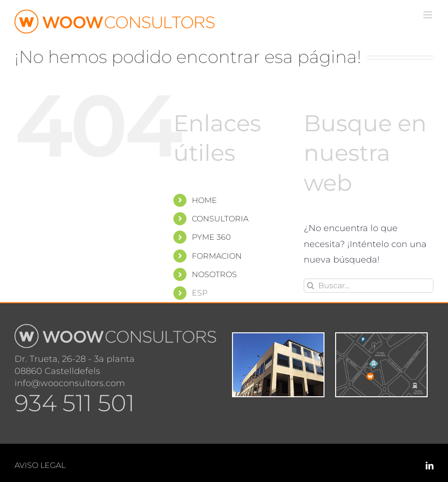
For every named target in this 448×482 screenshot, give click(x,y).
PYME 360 (211, 237)
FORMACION (217, 256)
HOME (204, 200)
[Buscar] (311, 286)
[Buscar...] (369, 286)
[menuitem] (240, 293)
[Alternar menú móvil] (428, 15)
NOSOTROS (214, 274)
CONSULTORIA (220, 219)
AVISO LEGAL (40, 465)
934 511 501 (75, 403)
